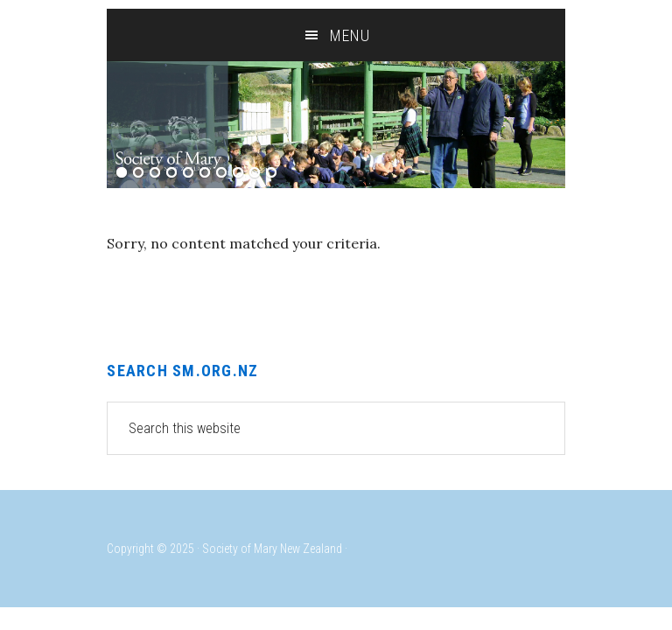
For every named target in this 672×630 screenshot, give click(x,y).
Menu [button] (350, 35)
